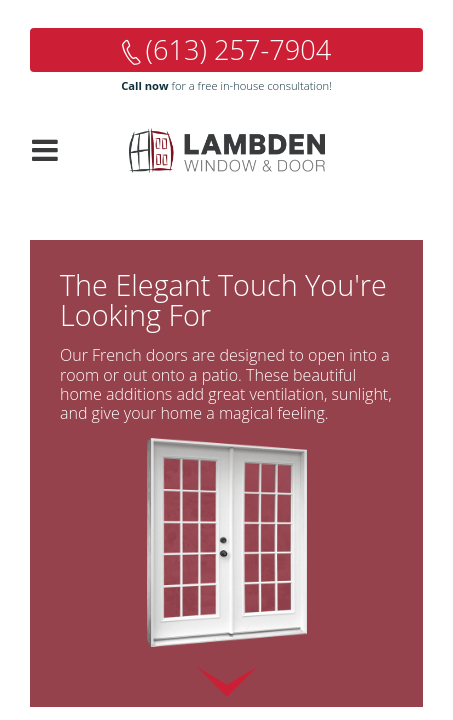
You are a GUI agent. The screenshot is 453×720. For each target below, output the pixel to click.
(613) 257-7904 (239, 49)
